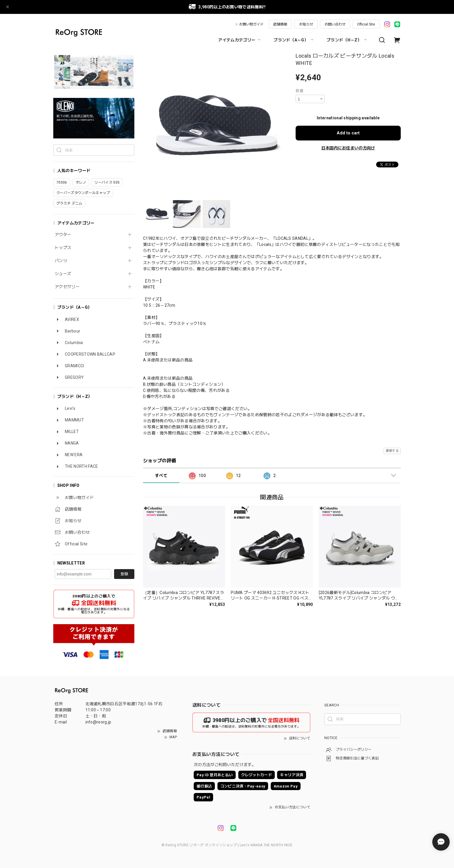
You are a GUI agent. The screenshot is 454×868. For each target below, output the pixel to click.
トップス (63, 248)
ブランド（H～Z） (347, 40)
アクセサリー (67, 287)
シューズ (63, 274)
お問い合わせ (335, 24)
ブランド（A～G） (294, 40)
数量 (300, 91)
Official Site (366, 24)
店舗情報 (280, 24)
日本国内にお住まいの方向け (348, 148)
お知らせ (306, 24)
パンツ (61, 261)
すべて (161, 476)
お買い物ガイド (251, 24)
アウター (63, 235)
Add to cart (348, 133)
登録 (124, 574)
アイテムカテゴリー (240, 40)
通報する (392, 451)
